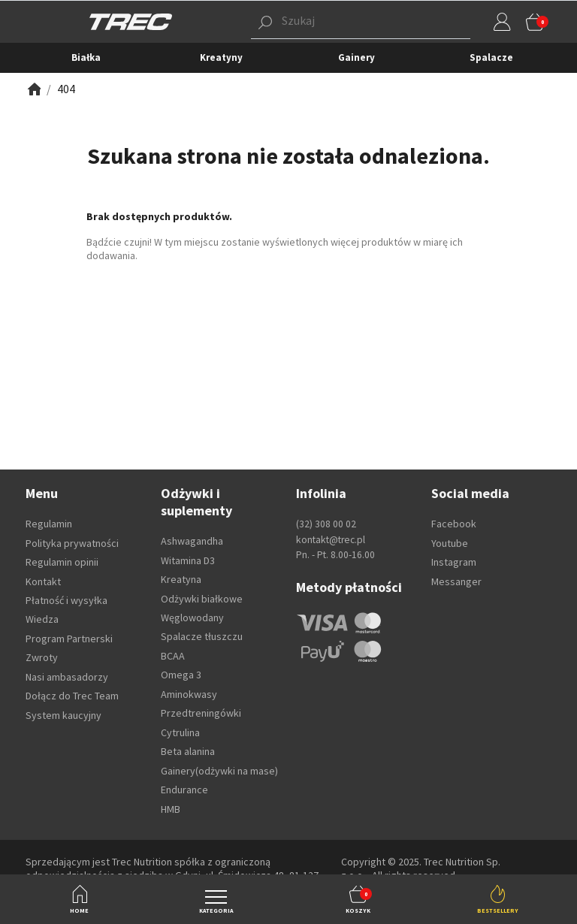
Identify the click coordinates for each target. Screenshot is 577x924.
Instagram (454, 562)
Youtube (450, 543)
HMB (171, 809)
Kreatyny (221, 57)
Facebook (454, 524)
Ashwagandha (192, 541)
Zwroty (42, 657)
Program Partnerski (69, 639)
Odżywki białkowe (202, 599)
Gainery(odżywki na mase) (219, 771)
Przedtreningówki (201, 713)
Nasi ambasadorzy (67, 677)
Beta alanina (188, 751)
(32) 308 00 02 (326, 524)
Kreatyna (181, 579)
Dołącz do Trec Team (72, 696)
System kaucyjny (63, 715)
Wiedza (42, 619)
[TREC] (131, 21)
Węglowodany (192, 618)
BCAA (173, 656)
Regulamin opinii (62, 562)
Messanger (456, 581)
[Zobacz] (33, 89)
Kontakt (43, 581)
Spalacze (491, 57)
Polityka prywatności (72, 543)
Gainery (356, 57)
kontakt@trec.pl (331, 540)
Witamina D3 (188, 560)
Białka (86, 57)
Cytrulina (180, 732)
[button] (338, 22)
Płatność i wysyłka (66, 600)
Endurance (184, 790)
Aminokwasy (189, 694)
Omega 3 (181, 675)
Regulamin (49, 524)
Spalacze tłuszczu (202, 636)
